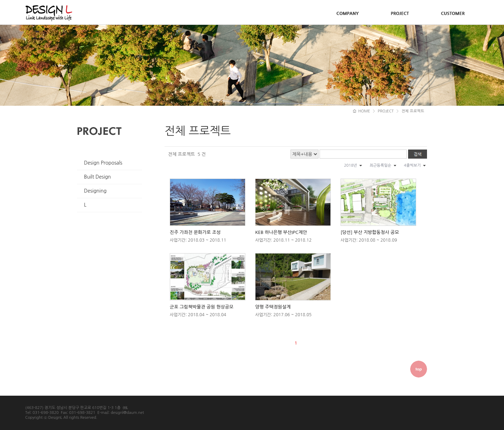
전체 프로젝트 (413, 111)
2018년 (351, 165)
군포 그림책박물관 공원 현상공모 (202, 307)
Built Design (97, 177)
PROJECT (386, 111)
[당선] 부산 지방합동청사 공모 (370, 232)
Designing (95, 191)
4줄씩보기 (412, 165)
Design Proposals (103, 163)
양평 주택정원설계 (273, 307)
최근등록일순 (380, 165)
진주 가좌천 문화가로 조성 (195, 232)
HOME (362, 111)
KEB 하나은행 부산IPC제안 (281, 232)
